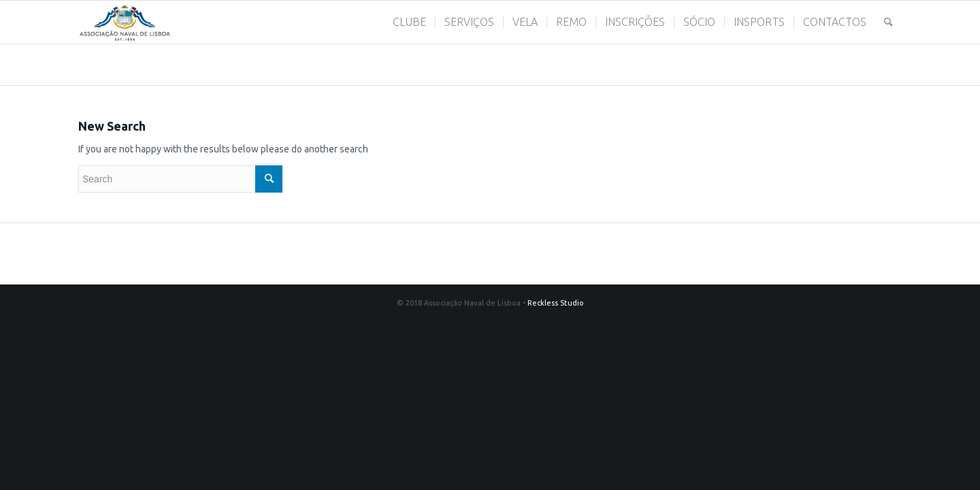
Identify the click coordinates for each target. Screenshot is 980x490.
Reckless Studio (556, 303)
